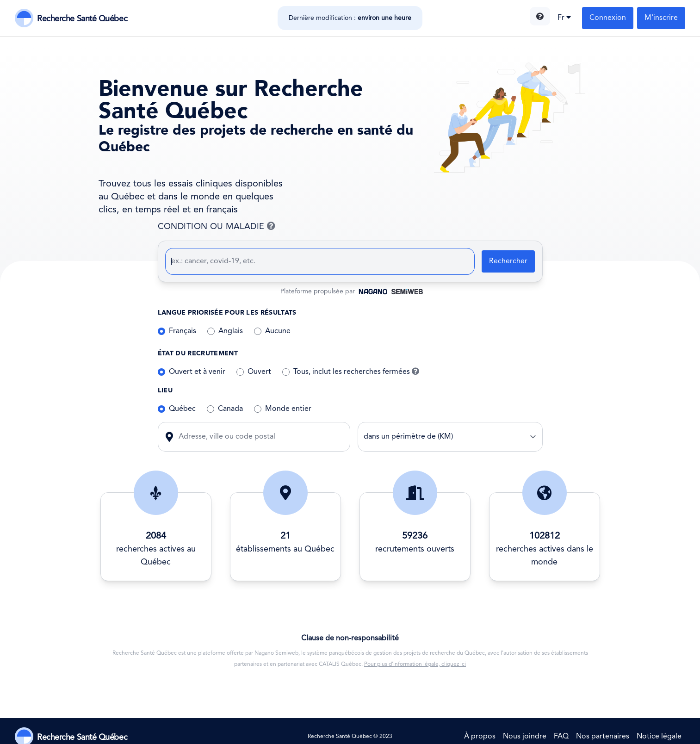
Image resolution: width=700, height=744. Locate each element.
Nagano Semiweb (276, 653)
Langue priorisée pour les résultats (227, 313)
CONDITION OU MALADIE (260, 227)
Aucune (278, 331)
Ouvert (259, 372)
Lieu (165, 390)
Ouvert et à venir (197, 372)
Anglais (231, 331)
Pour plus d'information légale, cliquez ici (415, 664)
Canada (230, 409)
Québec (182, 409)
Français (183, 331)
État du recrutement (198, 353)
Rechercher (508, 261)
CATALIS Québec (340, 664)
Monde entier (288, 409)
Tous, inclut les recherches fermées (356, 372)
